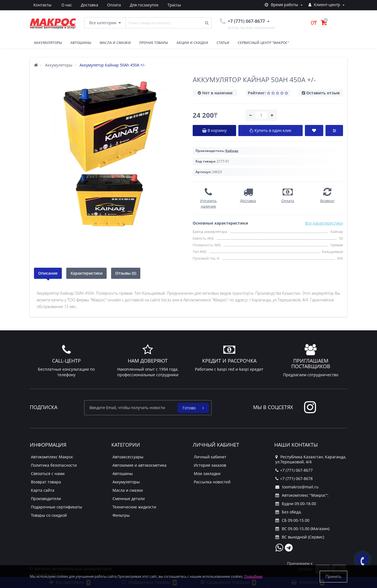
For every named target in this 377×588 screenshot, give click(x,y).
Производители (46, 499)
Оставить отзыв (323, 93)
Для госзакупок (119, 5)
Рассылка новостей (212, 482)
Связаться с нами (48, 473)
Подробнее (253, 576)
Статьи (223, 43)
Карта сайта (43, 490)
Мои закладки (207, 473)
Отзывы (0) (126, 273)
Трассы (150, 5)
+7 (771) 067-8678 (294, 478)
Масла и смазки (115, 43)
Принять (333, 576)
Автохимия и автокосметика (139, 465)
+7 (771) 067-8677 (294, 470)
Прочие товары (154, 43)
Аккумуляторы (48, 43)
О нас (39, 5)
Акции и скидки (192, 43)
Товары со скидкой (49, 515)
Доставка (63, 5)
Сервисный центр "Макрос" (263, 43)
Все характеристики (324, 223)
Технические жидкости (134, 507)
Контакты (176, 5)
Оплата (88, 5)
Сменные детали (129, 499)
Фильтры (121, 515)
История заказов (210, 465)
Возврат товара (46, 482)
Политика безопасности (54, 465)
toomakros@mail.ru (297, 487)
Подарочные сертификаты (57, 507)
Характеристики (86, 273)
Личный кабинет (210, 457)
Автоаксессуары (128, 457)
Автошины (81, 43)
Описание (48, 273)
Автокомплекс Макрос (52, 457)
